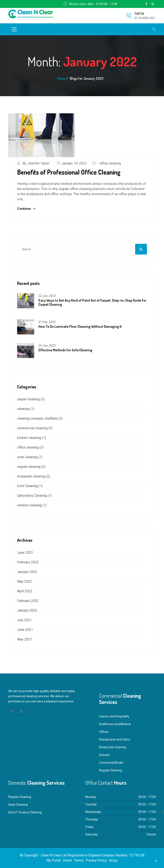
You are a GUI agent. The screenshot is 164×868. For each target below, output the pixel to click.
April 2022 (25, 591)
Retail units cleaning (113, 747)
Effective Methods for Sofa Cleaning (65, 350)
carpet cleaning (28, 399)
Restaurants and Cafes (115, 739)
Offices (104, 732)
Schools (104, 755)
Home (61, 78)
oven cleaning (27, 457)
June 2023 (25, 553)
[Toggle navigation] (14, 29)
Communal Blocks (111, 763)
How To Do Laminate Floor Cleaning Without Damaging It (80, 326)
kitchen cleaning (29, 438)
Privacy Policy (96, 860)
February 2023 (28, 562)
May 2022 (25, 581)
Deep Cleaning (18, 805)
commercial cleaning (32, 428)
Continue (26, 209)
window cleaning (29, 505)
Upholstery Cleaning (32, 496)
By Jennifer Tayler (36, 163)
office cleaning (110, 163)
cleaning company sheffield (37, 418)
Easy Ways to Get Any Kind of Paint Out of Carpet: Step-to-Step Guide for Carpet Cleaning (92, 302)
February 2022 (28, 601)
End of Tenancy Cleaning (25, 812)
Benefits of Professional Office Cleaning (69, 172)
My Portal (54, 860)
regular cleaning (29, 467)
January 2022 (27, 610)
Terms (79, 860)
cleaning (23, 409)
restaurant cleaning (31, 476)
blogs (113, 860)
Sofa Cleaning (27, 486)
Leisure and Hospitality (114, 716)
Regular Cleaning (111, 770)
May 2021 (25, 639)
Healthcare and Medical (115, 724)
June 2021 (25, 630)
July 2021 (24, 620)
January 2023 (27, 572)
